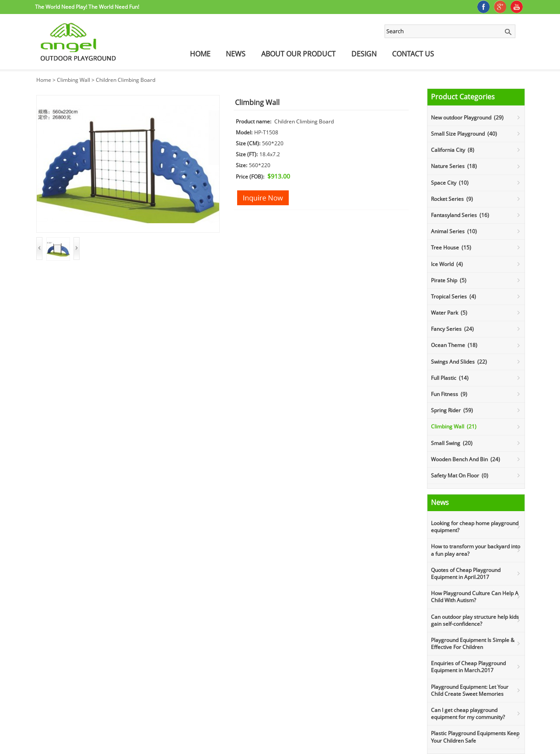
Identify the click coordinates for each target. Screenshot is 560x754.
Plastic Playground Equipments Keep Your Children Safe (475, 737)
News (236, 54)
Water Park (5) (449, 313)
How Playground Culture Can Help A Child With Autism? (475, 597)
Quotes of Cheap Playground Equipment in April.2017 (466, 573)
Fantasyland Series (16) (460, 215)
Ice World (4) (447, 264)
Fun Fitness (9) (449, 394)
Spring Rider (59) (452, 410)
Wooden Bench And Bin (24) (465, 459)
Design (364, 54)
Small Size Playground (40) (464, 134)
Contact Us (413, 54)
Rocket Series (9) (452, 199)
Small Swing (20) (452, 443)
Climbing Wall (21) (454, 426)
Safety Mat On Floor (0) (460, 475)
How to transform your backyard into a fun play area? (476, 550)
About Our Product (298, 54)
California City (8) (453, 150)
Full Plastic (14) (450, 378)
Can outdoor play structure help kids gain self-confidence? (475, 620)
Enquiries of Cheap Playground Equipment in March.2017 (468, 667)
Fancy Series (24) (452, 329)
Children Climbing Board (126, 80)
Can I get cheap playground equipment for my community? (468, 714)
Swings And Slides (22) (459, 362)
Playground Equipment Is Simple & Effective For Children (473, 644)
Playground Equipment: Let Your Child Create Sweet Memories (470, 690)
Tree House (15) (451, 247)
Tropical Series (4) (453, 296)
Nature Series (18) (454, 166)
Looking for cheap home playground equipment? (475, 527)
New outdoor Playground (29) (467, 117)
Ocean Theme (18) (454, 345)
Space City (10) (450, 183)
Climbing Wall (73, 80)
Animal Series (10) (454, 231)
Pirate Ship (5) (449, 280)
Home (200, 54)
